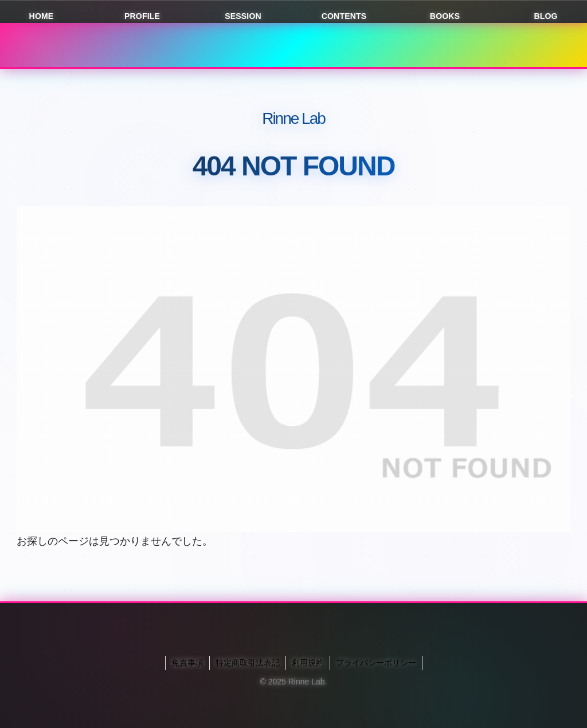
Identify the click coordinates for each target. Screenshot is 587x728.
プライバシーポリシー (376, 663)
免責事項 (187, 663)
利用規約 (308, 663)
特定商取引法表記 (248, 663)
